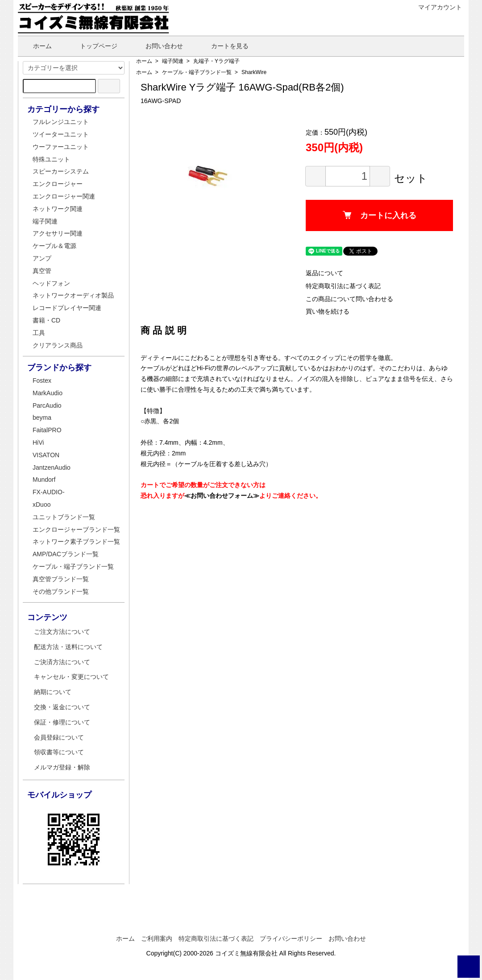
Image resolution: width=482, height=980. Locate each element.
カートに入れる (380, 215)
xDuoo (42, 504)
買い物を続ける (328, 311)
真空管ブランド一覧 (61, 579)
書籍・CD (46, 320)
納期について (53, 692)
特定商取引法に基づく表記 (343, 286)
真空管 (42, 271)
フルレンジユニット (61, 122)
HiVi (38, 442)
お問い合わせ (158, 46)
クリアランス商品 (58, 345)
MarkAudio (48, 393)
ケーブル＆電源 (54, 246)
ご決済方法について (62, 662)
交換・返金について (62, 707)
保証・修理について (62, 722)
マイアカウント (435, 7)
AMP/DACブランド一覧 (66, 554)
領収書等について (59, 752)
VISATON (46, 455)
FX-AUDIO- (49, 492)
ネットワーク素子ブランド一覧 (76, 542)
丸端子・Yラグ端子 (216, 61)
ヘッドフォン (51, 283)
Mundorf (44, 480)
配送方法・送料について (68, 647)
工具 (39, 333)
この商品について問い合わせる (349, 299)
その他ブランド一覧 (61, 591)
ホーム (36, 46)
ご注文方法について (62, 632)
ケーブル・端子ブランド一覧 (197, 72)
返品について (324, 273)
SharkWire (254, 72)
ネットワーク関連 (58, 209)
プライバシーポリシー (291, 939)
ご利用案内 (157, 939)
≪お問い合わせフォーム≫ (222, 496)
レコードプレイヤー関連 (67, 308)
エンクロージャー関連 (64, 196)
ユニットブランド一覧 (64, 517)
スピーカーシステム (61, 171)
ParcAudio (47, 405)
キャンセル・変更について (71, 677)
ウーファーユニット (61, 147)
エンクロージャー (58, 184)
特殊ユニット (51, 159)
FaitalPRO (47, 430)
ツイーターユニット (61, 134)
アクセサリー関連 (58, 233)
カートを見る (223, 46)
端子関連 (173, 61)
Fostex (42, 380)
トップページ (92, 46)
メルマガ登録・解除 (62, 767)
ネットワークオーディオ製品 (73, 295)
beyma (42, 418)
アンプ (42, 258)
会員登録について (59, 737)
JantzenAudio (52, 467)
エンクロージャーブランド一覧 (76, 529)
